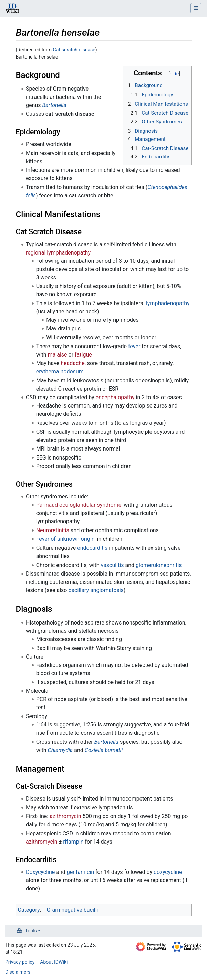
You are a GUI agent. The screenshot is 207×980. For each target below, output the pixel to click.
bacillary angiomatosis (96, 590)
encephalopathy (115, 397)
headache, (73, 363)
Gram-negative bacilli (72, 910)
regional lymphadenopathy (58, 253)
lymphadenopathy (168, 303)
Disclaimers (18, 972)
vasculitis (112, 565)
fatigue (83, 355)
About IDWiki (54, 962)
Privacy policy (20, 962)
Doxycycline (40, 872)
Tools (31, 931)
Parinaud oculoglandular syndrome (79, 505)
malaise (58, 355)
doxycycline (168, 872)
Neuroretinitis (53, 530)
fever (134, 346)
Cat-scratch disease (74, 50)
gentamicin (80, 872)
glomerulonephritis (159, 565)
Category (29, 910)
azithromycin (65, 816)
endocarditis (92, 548)
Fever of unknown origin (65, 539)
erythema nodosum (60, 372)
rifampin (73, 842)
